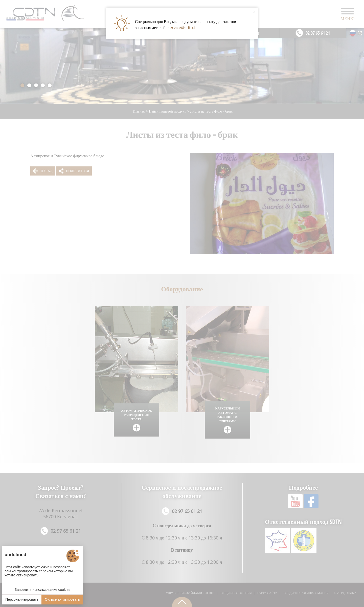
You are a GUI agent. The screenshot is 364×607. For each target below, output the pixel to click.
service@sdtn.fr (182, 28)
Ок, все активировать (62, 599)
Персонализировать (22, 599)
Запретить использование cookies (42, 590)
